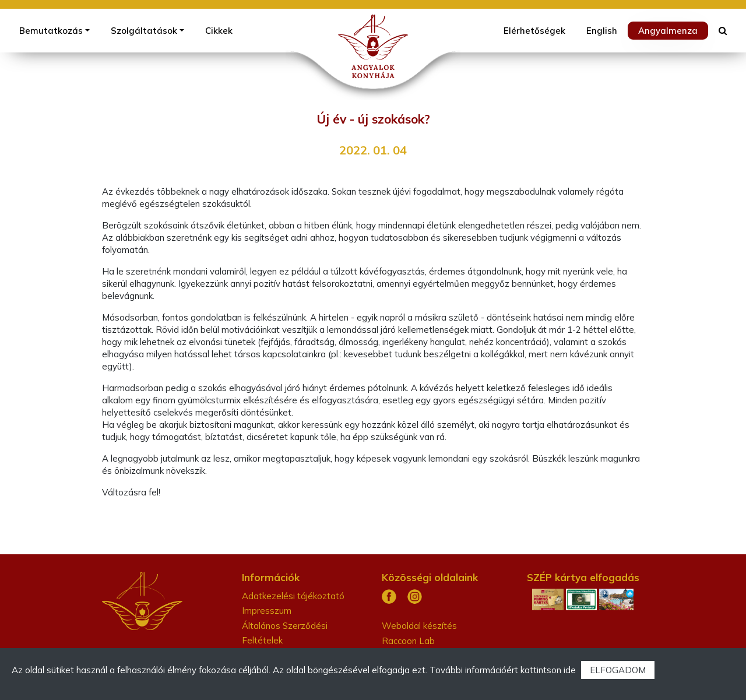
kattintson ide (548, 670)
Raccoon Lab (408, 641)
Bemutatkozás (51, 31)
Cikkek (219, 31)
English (602, 31)
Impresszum (267, 611)
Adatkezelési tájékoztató (293, 596)
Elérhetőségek (534, 31)
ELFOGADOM (618, 670)
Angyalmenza (668, 31)
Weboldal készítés (419, 626)
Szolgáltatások (144, 31)
